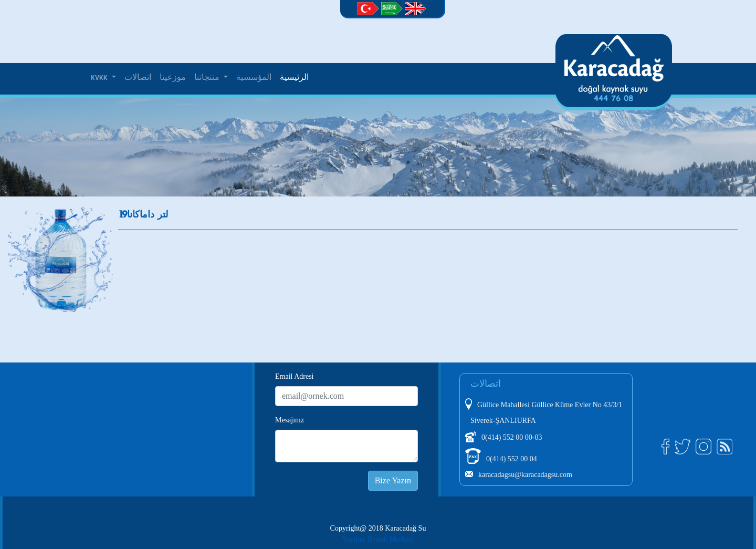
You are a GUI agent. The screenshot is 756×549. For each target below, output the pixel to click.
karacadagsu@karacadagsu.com (525, 475)
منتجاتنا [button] (208, 77)
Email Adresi (295, 376)
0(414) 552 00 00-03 (512, 437)
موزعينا (173, 77)
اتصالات (138, 77)
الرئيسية (294, 77)
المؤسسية (254, 77)
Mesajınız (290, 420)
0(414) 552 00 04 (512, 459)
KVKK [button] (100, 77)
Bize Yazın (393, 480)
